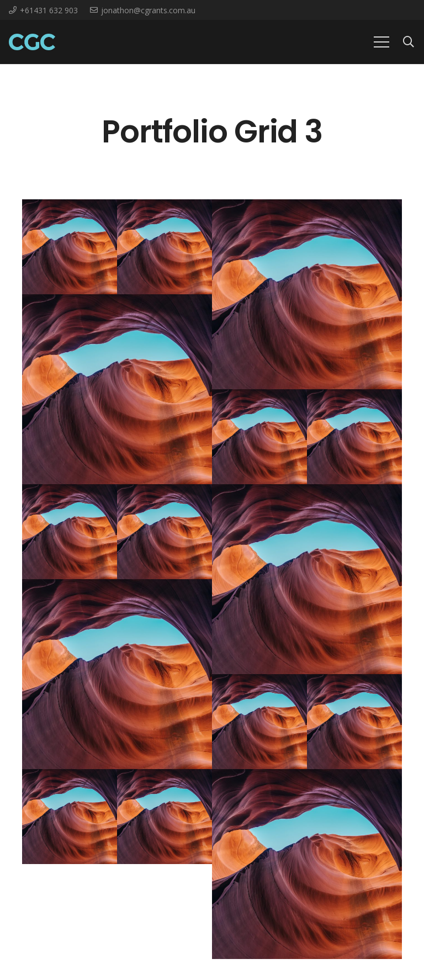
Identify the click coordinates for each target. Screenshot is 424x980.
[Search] (409, 42)
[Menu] (381, 42)
